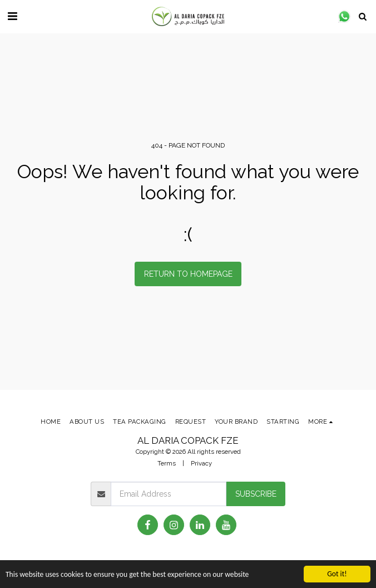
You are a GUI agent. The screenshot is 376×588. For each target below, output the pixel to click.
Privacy (201, 463)
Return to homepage (188, 274)
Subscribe (256, 494)
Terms (167, 463)
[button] (12, 16)
